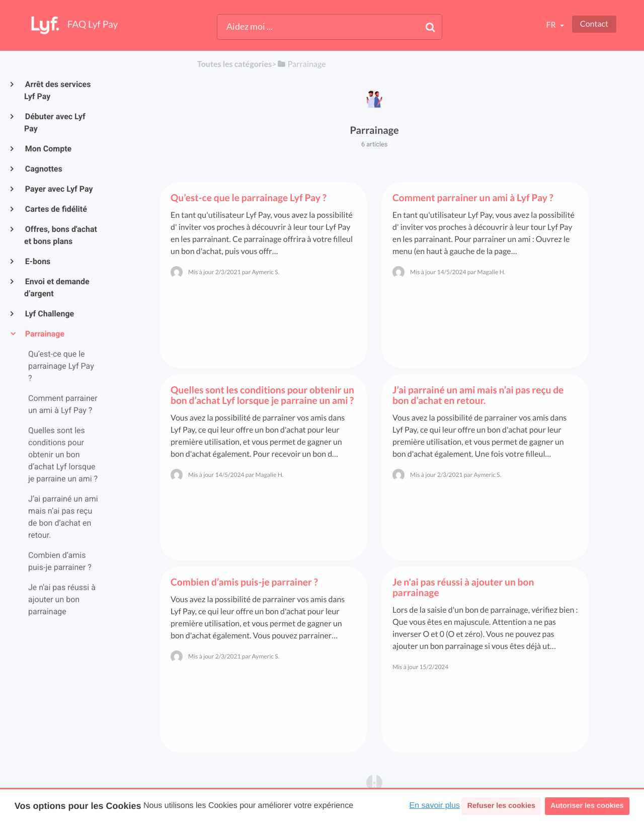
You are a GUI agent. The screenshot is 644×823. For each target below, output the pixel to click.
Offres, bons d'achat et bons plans (61, 235)
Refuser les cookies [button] (501, 806)
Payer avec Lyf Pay (59, 189)
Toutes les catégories (234, 64)
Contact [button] (594, 24)
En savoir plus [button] (435, 806)
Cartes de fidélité (56, 209)
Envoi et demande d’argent (57, 287)
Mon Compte (48, 149)
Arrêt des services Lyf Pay (57, 90)
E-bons (37, 261)
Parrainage (44, 334)
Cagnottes (43, 169)
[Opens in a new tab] (374, 782)
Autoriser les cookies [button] (587, 806)
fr (551, 25)
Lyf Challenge (49, 314)
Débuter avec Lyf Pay (55, 122)
